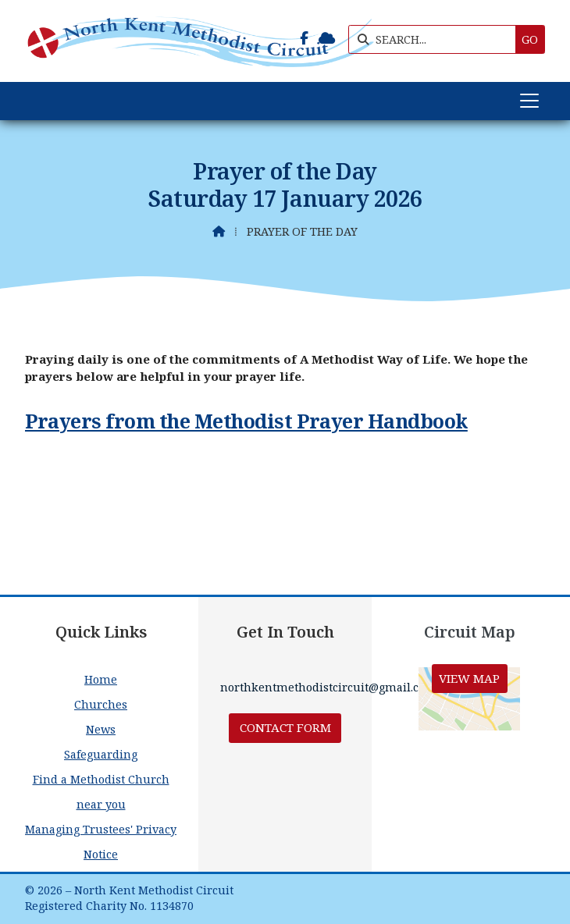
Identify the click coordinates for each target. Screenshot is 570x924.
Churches (101, 704)
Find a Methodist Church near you (101, 792)
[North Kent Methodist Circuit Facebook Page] (304, 38)
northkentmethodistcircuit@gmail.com (328, 687)
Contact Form (285, 727)
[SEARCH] (436, 39)
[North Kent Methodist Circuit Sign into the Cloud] (327, 38)
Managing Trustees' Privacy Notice (101, 842)
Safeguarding (101, 754)
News (101, 729)
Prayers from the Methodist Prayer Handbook (246, 421)
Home (101, 679)
